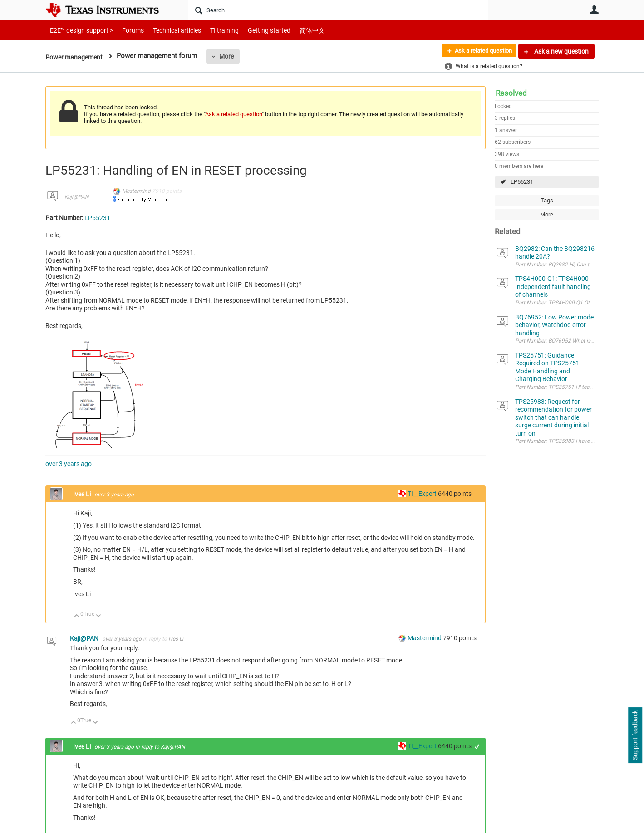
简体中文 (293, 30)
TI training (212, 30)
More (230, 56)
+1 (477, 747)
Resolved (511, 93)
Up (77, 616)
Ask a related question (479, 51)
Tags (547, 200)
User (595, 10)
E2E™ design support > (79, 30)
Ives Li (83, 494)
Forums (126, 30)
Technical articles (167, 30)
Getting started (253, 30)
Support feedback (635, 735)
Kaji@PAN (76, 197)
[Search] (338, 10)
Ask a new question (561, 51)
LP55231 (522, 182)
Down (98, 616)
